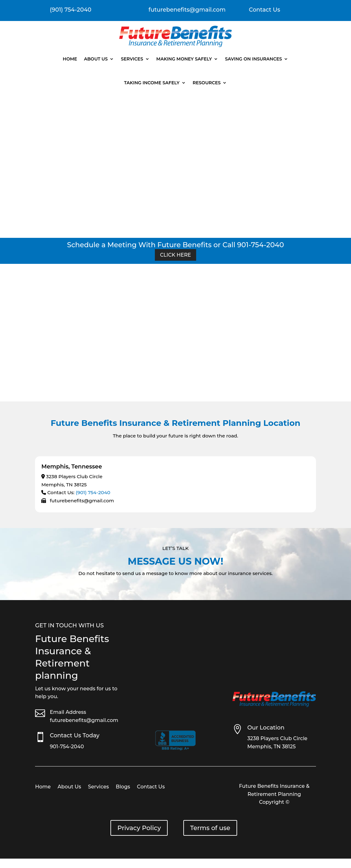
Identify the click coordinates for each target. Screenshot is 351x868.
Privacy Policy (139, 828)
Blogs (123, 787)
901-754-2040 (67, 747)
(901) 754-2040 (93, 492)
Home (70, 59)
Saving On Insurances (253, 59)
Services (132, 59)
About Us (96, 59)
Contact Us (264, 10)
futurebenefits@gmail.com (84, 720)
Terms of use (210, 828)
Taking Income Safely (152, 83)
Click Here (175, 255)
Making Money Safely (184, 59)
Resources (207, 83)
